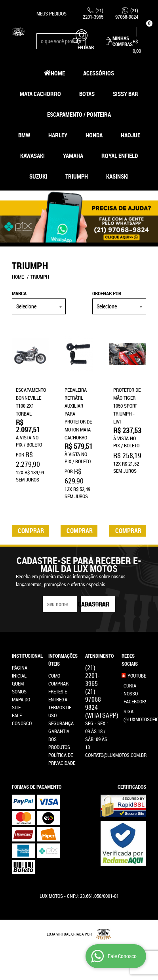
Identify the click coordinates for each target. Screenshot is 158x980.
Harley (58, 135)
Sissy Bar (126, 94)
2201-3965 (93, 13)
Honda (94, 135)
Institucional (24, 656)
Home (58, 73)
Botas (87, 94)
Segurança (61, 723)
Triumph (77, 176)
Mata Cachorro (40, 94)
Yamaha (73, 156)
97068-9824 (127, 13)
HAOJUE (130, 135)
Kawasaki (32, 156)
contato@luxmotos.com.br (116, 755)
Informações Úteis (61, 660)
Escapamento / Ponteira (79, 114)
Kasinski (117, 176)
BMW (24, 135)
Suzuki (38, 176)
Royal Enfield (120, 156)
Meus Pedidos (51, 13)
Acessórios (99, 73)
